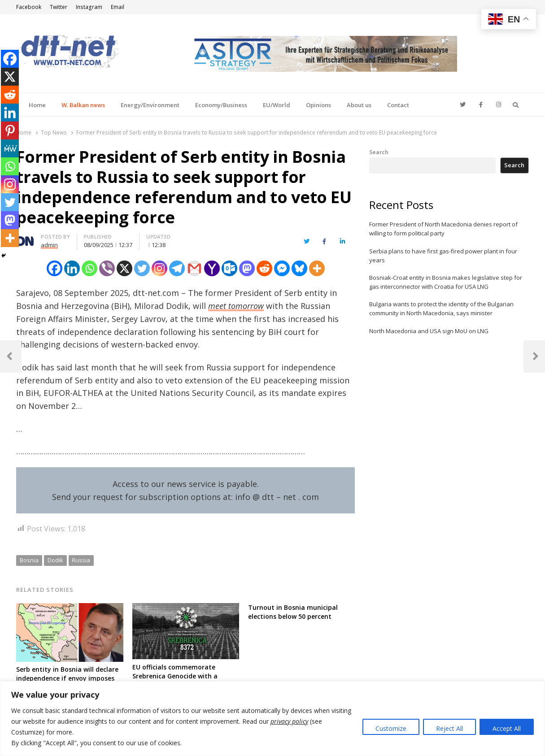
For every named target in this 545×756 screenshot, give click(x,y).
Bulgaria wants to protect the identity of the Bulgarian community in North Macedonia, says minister (441, 308)
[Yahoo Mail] (212, 268)
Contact (398, 105)
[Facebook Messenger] (282, 268)
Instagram (89, 7)
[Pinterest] (10, 130)
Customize (391, 728)
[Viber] (107, 268)
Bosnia (29, 560)
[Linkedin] (72, 268)
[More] (317, 268)
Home (37, 105)
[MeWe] (10, 148)
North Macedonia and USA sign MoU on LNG (429, 331)
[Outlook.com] (229, 268)
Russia (81, 560)
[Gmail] (194, 268)
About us (359, 105)
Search (379, 152)
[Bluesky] (299, 268)
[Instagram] (159, 268)
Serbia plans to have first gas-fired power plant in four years (443, 256)
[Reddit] (264, 268)
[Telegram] (177, 268)
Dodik (55, 560)
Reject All (449, 728)
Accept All (507, 728)
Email (118, 7)
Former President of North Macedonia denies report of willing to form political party (443, 229)
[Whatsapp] (89, 268)
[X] (124, 268)
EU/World (277, 105)
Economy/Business (221, 105)
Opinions (318, 105)
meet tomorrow (236, 306)
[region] (272, 719)
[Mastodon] (247, 268)
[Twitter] (142, 268)
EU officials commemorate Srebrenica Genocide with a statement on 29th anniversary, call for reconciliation (183, 680)
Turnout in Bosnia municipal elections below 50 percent (293, 612)
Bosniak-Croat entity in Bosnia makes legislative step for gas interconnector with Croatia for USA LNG (446, 282)
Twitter (59, 7)
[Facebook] (54, 268)
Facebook (29, 7)
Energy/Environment (150, 105)
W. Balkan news (83, 105)
